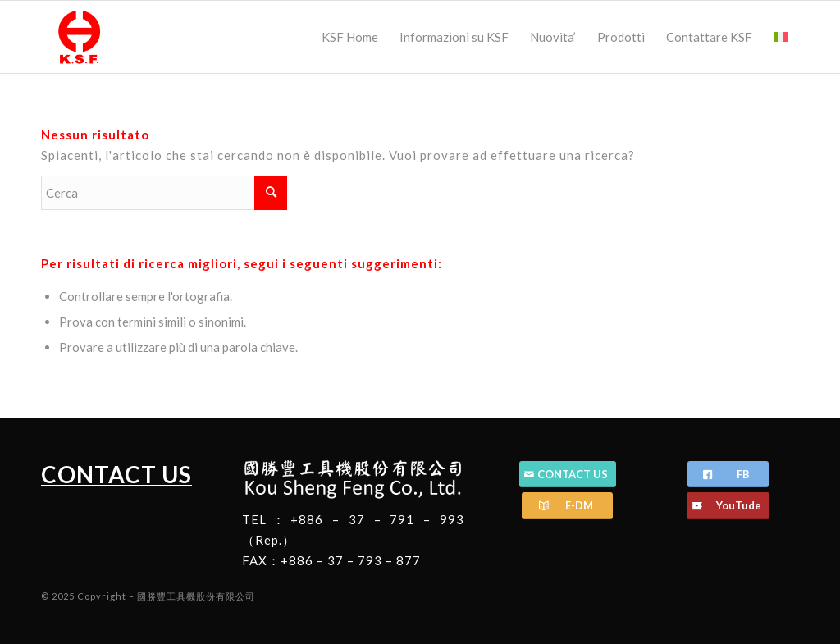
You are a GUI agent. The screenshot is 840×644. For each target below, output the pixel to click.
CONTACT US (116, 474)
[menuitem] (350, 37)
